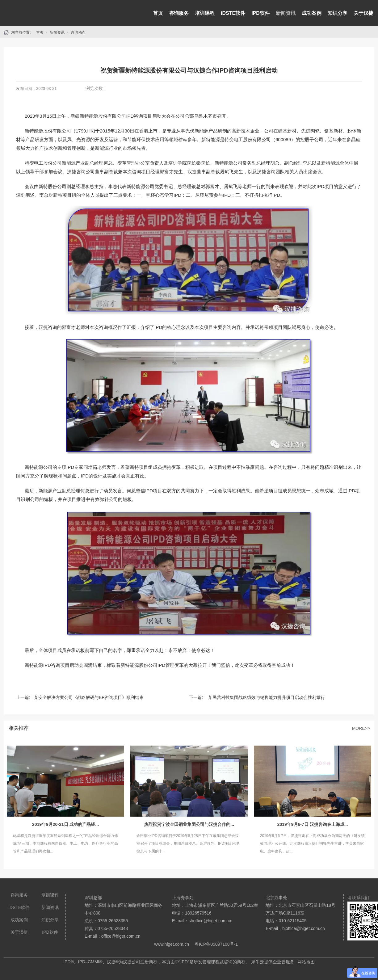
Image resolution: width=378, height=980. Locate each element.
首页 (158, 13)
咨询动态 (78, 32)
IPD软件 (260, 13)
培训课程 (205, 13)
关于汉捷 (363, 13)
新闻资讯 (286, 13)
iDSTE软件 (233, 13)
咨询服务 (179, 13)
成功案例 (312, 13)
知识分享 (338, 13)
